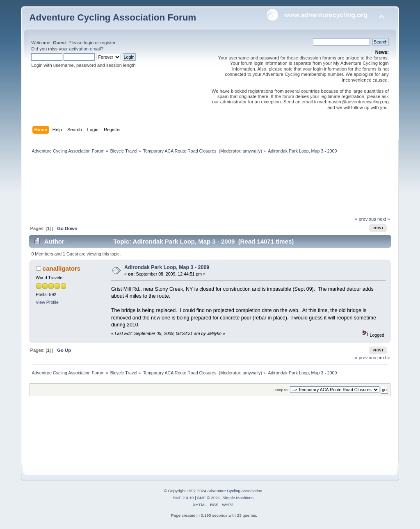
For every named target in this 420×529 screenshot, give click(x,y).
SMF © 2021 (209, 498)
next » (384, 219)
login (89, 43)
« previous (365, 219)
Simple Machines (238, 498)
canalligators (62, 268)
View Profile (47, 302)
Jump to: (281, 390)
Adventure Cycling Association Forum (113, 17)
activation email (85, 49)
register (108, 43)
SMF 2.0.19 (183, 498)
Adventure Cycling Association (235, 491)
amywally (252, 151)
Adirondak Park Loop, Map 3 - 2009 (167, 267)
